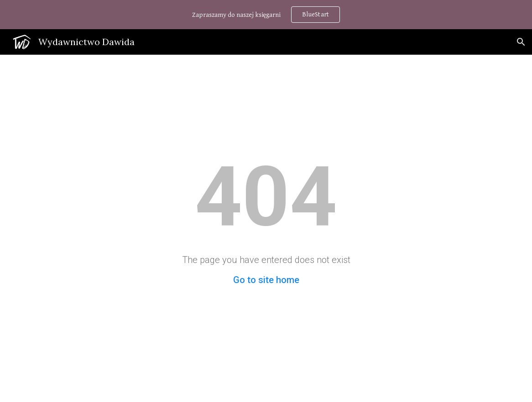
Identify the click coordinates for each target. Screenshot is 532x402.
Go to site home (266, 280)
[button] (521, 42)
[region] (266, 15)
